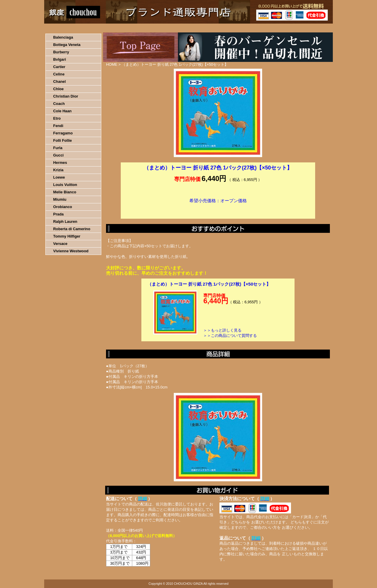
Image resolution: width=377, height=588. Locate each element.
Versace (60, 244)
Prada (59, 214)
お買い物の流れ (105, 28)
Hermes (60, 163)
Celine (59, 74)
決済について (146, 28)
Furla (58, 148)
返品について (223, 28)
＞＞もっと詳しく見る (222, 330)
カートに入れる (218, 210)
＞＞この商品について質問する (230, 336)
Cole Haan (63, 111)
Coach (59, 104)
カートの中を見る (302, 28)
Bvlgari (60, 59)
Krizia (58, 170)
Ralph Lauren (65, 221)
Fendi (58, 126)
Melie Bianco (65, 192)
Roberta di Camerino (72, 229)
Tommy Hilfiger (67, 236)
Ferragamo (63, 133)
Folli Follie (63, 140)
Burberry (61, 52)
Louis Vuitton (65, 185)
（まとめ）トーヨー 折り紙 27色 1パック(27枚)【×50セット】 (209, 284)
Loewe (59, 177)
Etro (57, 118)
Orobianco (63, 207)
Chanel (60, 81)
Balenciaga (63, 37)
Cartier (59, 67)
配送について (185, 28)
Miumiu (60, 199)
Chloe (59, 89)
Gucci (59, 155)
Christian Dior (66, 96)
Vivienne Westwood (71, 251)
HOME (70, 28)
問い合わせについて (262, 28)
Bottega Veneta (67, 45)
